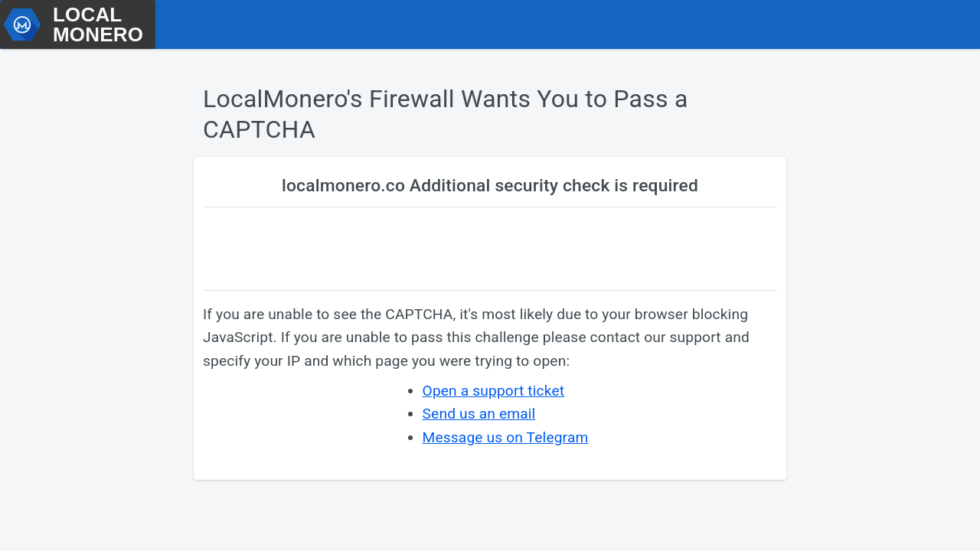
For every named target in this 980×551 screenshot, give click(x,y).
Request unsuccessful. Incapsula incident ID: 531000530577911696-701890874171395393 (490, 275)
